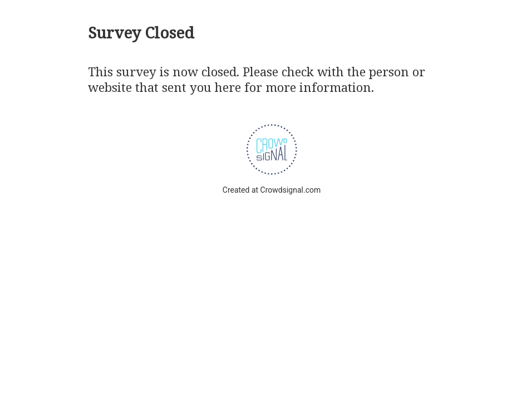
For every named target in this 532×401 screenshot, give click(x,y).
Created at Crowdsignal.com (272, 190)
